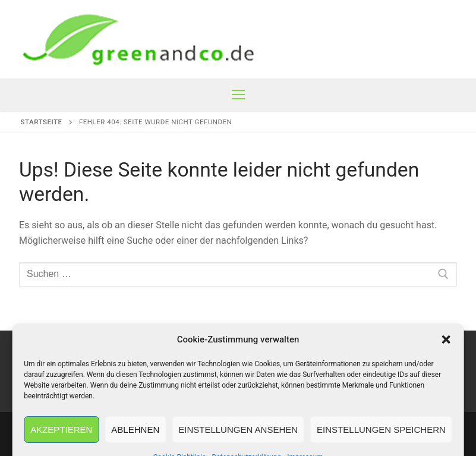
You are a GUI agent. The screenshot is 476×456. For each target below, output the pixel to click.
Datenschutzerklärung (312, 362)
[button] (446, 433)
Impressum (61, 362)
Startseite (42, 122)
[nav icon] (238, 95)
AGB (160, 362)
